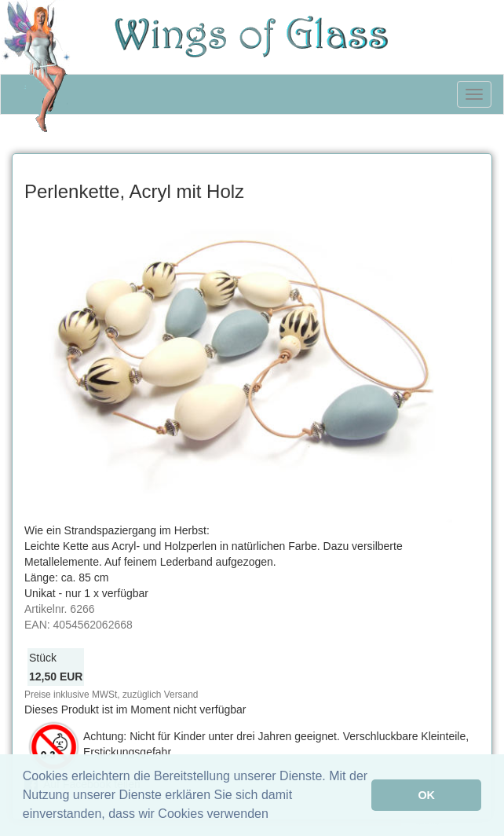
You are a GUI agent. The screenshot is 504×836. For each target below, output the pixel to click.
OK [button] (426, 795)
